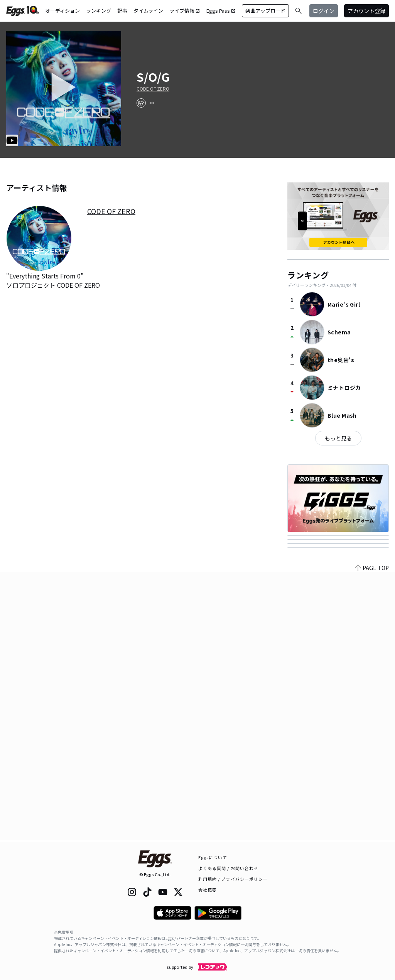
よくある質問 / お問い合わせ (229, 868)
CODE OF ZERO (153, 89)
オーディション (62, 11)
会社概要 (208, 890)
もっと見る (338, 438)
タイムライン (148, 11)
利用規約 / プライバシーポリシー (233, 879)
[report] (152, 103)
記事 (122, 11)
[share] (141, 103)
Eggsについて (213, 857)
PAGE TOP (372, 836)
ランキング (99, 11)
